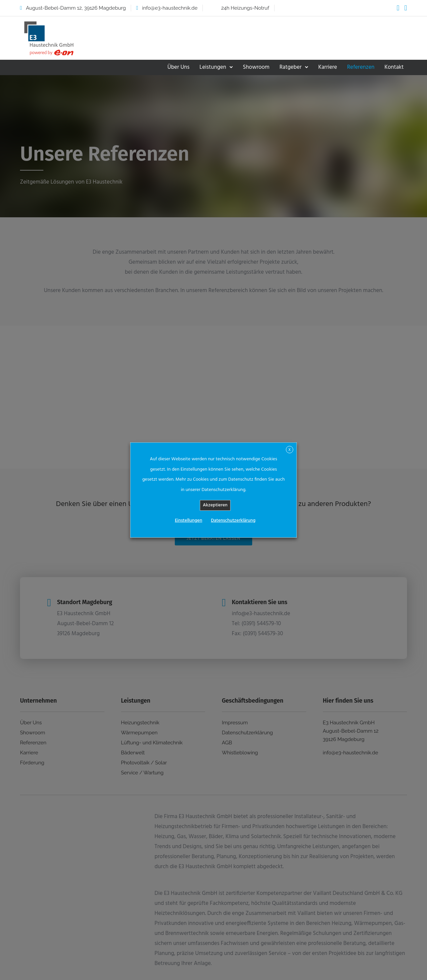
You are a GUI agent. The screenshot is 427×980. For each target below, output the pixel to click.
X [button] (289, 450)
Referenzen (361, 67)
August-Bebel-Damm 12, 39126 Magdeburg (76, 8)
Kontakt (394, 67)
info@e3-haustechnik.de (170, 8)
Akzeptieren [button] (215, 505)
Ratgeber (291, 67)
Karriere (328, 67)
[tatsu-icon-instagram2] (406, 8)
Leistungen (213, 67)
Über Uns (178, 67)
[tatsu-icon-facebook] (398, 8)
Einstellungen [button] (188, 521)
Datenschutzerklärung (233, 521)
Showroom (256, 67)
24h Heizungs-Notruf (245, 8)
